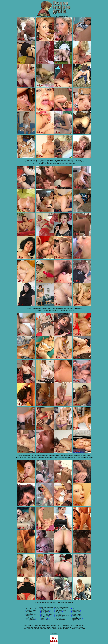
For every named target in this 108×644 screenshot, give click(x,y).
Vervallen (28, 616)
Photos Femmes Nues (32, 609)
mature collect (76, 610)
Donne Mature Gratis (44, 627)
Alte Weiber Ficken (60, 609)
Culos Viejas (46, 626)
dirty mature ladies (77, 618)
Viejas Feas (38, 626)
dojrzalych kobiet (77, 614)
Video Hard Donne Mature (62, 616)
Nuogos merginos (31, 617)
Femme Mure (59, 621)
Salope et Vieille (46, 610)
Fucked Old (67, 629)
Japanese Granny (45, 629)
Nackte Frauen (45, 613)
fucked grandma (30, 618)
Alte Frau (82, 626)
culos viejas (29, 613)
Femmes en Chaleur (31, 610)
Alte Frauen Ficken (60, 617)
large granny (76, 620)
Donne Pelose (45, 620)
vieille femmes (45, 612)
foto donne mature (31, 621)
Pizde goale (59, 612)
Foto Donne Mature (31, 627)
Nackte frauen (76, 613)
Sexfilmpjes (76, 617)
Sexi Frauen (59, 613)
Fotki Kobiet (74, 626)
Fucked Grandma (57, 629)
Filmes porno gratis (77, 621)
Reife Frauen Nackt (61, 610)
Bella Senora (66, 626)
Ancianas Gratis (56, 626)
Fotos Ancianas (67, 627)
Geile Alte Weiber (60, 620)
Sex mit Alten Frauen (47, 614)
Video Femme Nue (31, 614)
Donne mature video (67, 603)
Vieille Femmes (28, 626)
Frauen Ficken (45, 616)
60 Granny (35, 629)
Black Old (74, 629)
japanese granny (30, 620)
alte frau (75, 609)
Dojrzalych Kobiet (78, 627)
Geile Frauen (45, 621)
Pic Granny (82, 629)
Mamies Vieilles (56, 627)
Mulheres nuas (76, 612)
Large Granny (27, 629)
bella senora (29, 612)
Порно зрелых (76, 616)
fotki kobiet (44, 618)
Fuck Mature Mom (46, 617)
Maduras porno (59, 614)
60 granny (44, 609)
